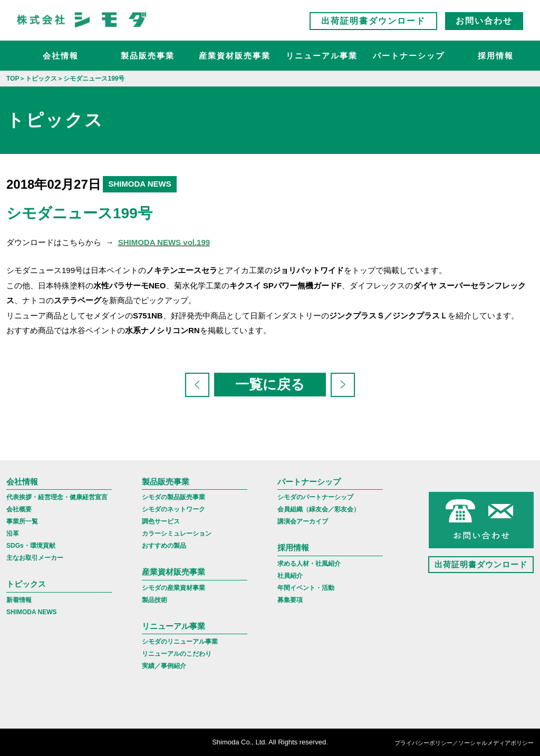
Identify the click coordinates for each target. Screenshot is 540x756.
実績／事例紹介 (164, 666)
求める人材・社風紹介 (309, 564)
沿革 (13, 534)
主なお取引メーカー (35, 558)
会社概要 (19, 509)
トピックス (26, 584)
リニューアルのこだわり (177, 654)
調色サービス (161, 521)
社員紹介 (290, 576)
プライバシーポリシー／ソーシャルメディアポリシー (464, 743)
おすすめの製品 (164, 546)
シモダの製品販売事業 (173, 497)
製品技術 (155, 600)
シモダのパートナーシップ (315, 497)
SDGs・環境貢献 (31, 546)
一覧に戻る (270, 384)
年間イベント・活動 (306, 588)
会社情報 (61, 56)
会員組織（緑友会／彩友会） (319, 509)
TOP (13, 79)
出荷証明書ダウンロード (373, 21)
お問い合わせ (484, 21)
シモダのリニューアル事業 (180, 642)
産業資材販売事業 (235, 56)
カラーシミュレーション (177, 534)
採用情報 (496, 56)
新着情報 (19, 600)
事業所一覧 (22, 521)
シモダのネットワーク (173, 509)
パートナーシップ (409, 56)
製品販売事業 (148, 56)
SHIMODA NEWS (32, 612)
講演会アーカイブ (303, 521)
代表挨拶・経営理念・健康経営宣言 (57, 497)
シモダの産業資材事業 (173, 588)
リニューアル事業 (322, 56)
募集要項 (290, 600)
